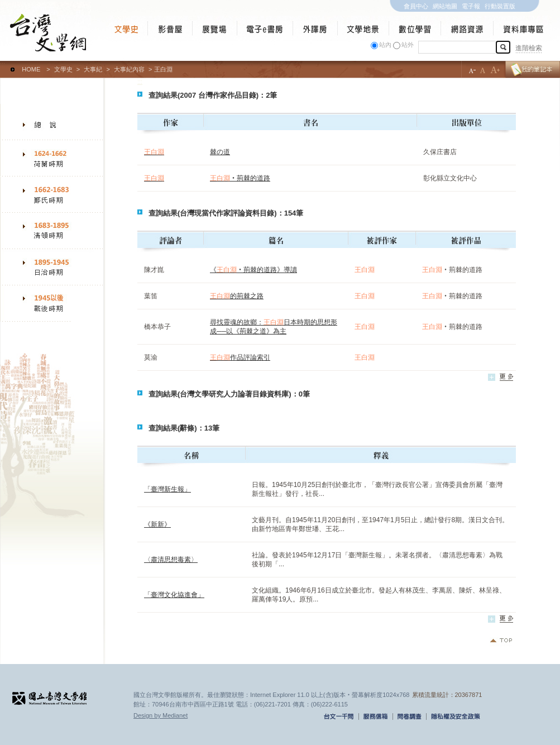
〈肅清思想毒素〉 (171, 560)
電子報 (471, 6)
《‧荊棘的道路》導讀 (253, 270)
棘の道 (220, 152)
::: (3, 64)
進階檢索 (529, 48)
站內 (385, 45)
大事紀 (93, 69)
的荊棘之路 (237, 296)
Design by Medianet (161, 715)
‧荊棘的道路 (240, 178)
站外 (408, 45)
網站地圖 (445, 6)
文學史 (63, 69)
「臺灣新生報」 (167, 489)
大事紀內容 (129, 69)
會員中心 (416, 6)
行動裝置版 (500, 6)
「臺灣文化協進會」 (174, 595)
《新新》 (157, 524)
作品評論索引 (240, 357)
